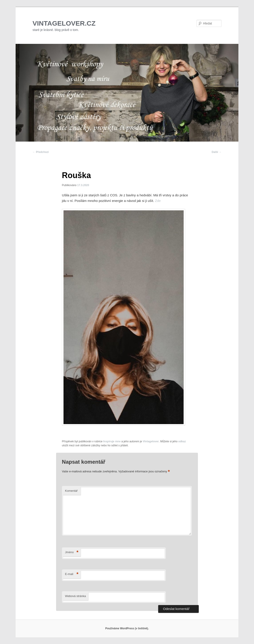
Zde (158, 201)
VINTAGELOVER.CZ (64, 23)
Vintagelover (151, 441)
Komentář (71, 491)
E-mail (72, 574)
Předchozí (41, 152)
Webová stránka (76, 596)
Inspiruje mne (112, 441)
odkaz (182, 441)
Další (217, 152)
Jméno (72, 552)
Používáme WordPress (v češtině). (127, 628)
